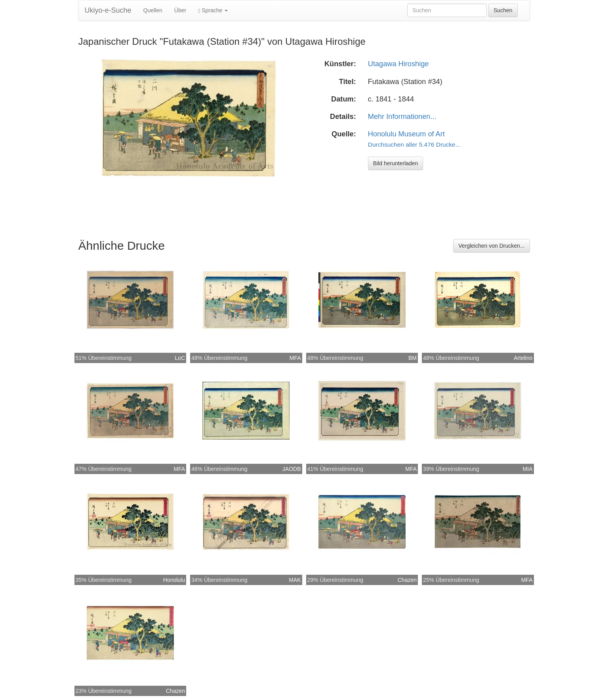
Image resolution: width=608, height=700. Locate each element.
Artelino (523, 358)
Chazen (407, 580)
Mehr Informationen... (402, 117)
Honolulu (174, 580)
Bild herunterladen (396, 163)
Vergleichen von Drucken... (491, 246)
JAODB (292, 469)
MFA (295, 358)
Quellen (153, 10)
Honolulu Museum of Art (406, 134)
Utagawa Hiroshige (398, 64)
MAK (295, 580)
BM (413, 358)
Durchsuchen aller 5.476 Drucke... (414, 144)
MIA (528, 469)
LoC (180, 358)
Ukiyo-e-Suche (108, 10)
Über (180, 10)
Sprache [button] (213, 11)
